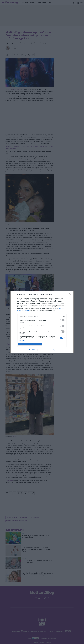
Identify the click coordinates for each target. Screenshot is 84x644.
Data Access (42, 350)
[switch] (62, 320)
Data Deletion (33, 350)
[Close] (70, 294)
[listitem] (42, 317)
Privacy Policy (51, 350)
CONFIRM (30, 344)
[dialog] (42, 322)
